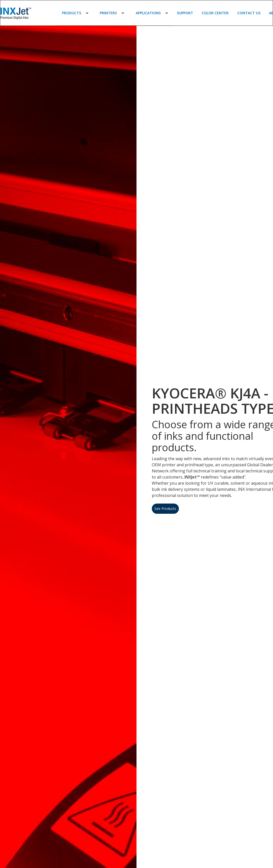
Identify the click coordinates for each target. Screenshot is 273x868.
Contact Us (249, 13)
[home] (24, 13)
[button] (75, 13)
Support (185, 13)
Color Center (215, 13)
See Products (165, 509)
